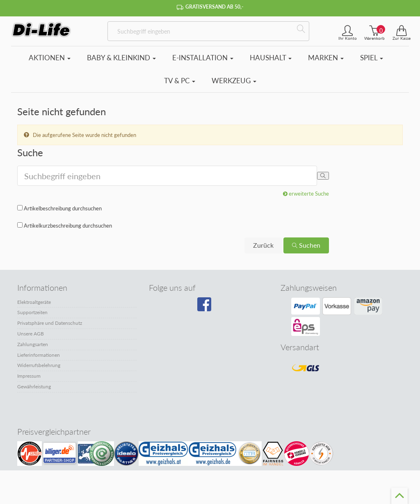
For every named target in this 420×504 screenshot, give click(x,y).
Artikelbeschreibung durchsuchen (63, 208)
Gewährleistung (34, 387)
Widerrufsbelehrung (39, 365)
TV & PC (180, 81)
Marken (326, 58)
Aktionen (50, 58)
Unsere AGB (31, 334)
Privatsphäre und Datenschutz (50, 323)
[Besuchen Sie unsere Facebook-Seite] (208, 307)
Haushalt (271, 58)
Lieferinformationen (39, 355)
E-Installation (203, 58)
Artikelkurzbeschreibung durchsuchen (68, 226)
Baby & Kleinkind (121, 58)
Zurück (263, 245)
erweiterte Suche (306, 194)
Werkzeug (234, 81)
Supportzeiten (32, 312)
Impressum (29, 376)
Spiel (372, 58)
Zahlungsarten (33, 344)
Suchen (306, 245)
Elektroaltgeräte (34, 302)
